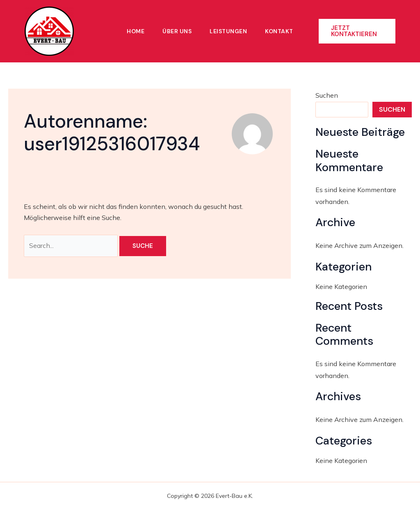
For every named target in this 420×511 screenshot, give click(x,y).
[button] (357, 31)
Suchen (327, 95)
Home (136, 31)
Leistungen (228, 31)
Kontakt (279, 31)
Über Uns (177, 31)
